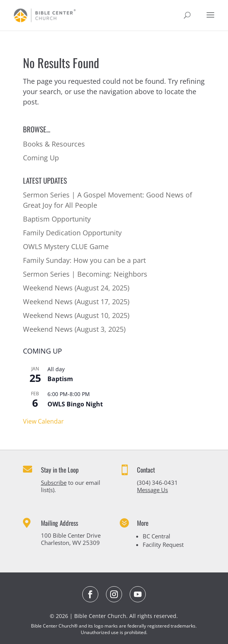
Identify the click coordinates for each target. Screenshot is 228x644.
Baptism (60, 379)
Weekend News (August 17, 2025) (76, 302)
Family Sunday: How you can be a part (84, 260)
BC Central (156, 536)
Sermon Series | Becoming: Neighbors (85, 274)
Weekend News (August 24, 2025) (76, 288)
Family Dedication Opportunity (72, 233)
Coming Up (41, 158)
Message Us (152, 490)
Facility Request (163, 545)
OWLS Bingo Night (75, 404)
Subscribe (54, 483)
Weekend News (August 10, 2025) (76, 315)
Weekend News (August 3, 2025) (74, 329)
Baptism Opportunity (57, 219)
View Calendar (43, 421)
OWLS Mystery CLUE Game (66, 246)
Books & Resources (54, 144)
